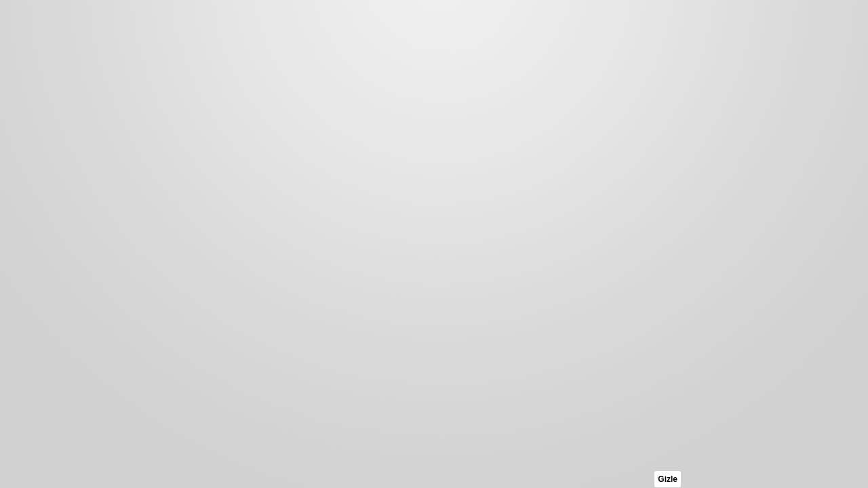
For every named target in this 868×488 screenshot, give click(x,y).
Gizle (668, 479)
